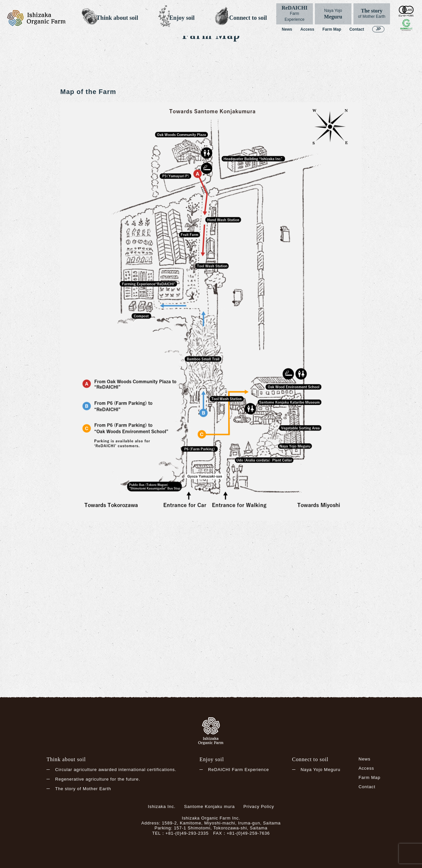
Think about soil (117, 18)
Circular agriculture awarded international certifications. (116, 770)
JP (378, 29)
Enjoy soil (182, 18)
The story (372, 14)
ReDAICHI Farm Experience (239, 770)
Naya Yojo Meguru (321, 770)
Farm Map (332, 29)
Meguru (333, 14)
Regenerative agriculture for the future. (98, 779)
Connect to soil (248, 18)
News (287, 29)
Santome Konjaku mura (209, 806)
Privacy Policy (259, 806)
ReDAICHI (295, 14)
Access (307, 29)
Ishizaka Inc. (162, 806)
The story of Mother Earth (83, 789)
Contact (357, 29)
